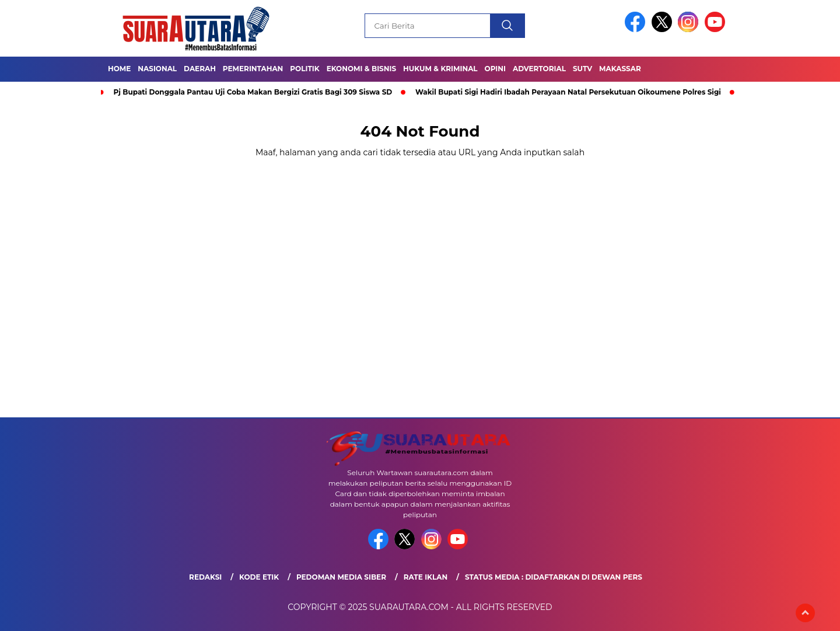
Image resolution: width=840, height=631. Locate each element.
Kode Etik (259, 577)
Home (119, 69)
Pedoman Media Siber (341, 577)
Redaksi (205, 577)
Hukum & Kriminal (440, 69)
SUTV (582, 69)
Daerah (200, 69)
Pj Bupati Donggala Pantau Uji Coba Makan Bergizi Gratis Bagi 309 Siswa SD (253, 92)
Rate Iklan (426, 577)
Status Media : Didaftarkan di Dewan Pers (554, 577)
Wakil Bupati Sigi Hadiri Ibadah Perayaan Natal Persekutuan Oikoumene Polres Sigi (568, 92)
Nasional (157, 69)
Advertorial (539, 69)
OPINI (495, 69)
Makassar (620, 69)
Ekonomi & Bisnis (361, 69)
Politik (304, 69)
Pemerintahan (253, 69)
